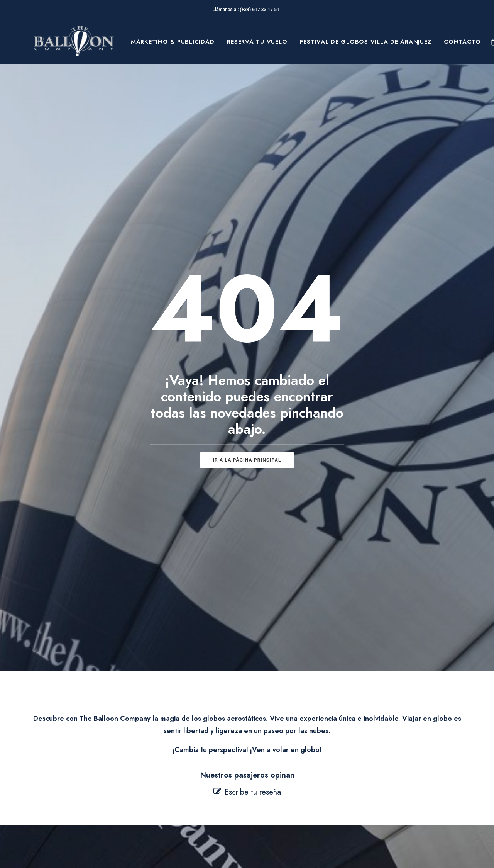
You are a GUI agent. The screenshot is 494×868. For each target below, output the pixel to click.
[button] (247, 471)
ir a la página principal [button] (247, 299)
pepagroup (127, 853)
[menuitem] (173, 42)
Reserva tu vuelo (257, 42)
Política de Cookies (289, 785)
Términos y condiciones (296, 773)
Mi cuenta (173, 818)
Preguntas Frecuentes (190, 761)
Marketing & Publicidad (173, 42)
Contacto (462, 42)
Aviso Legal (278, 761)
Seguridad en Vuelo (187, 780)
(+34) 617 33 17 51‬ (261, 10)
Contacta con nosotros (191, 799)
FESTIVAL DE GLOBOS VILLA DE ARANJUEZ (365, 42)
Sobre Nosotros (79, 770)
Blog (61, 806)
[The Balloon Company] (74, 42)
